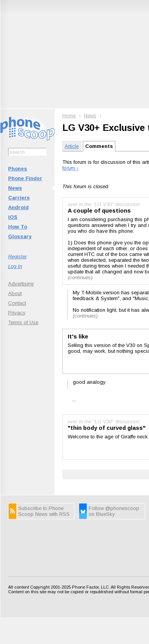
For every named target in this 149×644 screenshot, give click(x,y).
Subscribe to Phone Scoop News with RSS (44, 511)
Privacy (17, 313)
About (15, 293)
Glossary (20, 236)
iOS (13, 217)
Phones (18, 169)
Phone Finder (25, 178)
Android (18, 207)
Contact (17, 303)
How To (18, 227)
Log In (15, 266)
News (15, 188)
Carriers (19, 198)
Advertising (21, 284)
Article (72, 146)
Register (17, 257)
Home (69, 116)
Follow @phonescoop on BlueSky (114, 511)
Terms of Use (23, 322)
